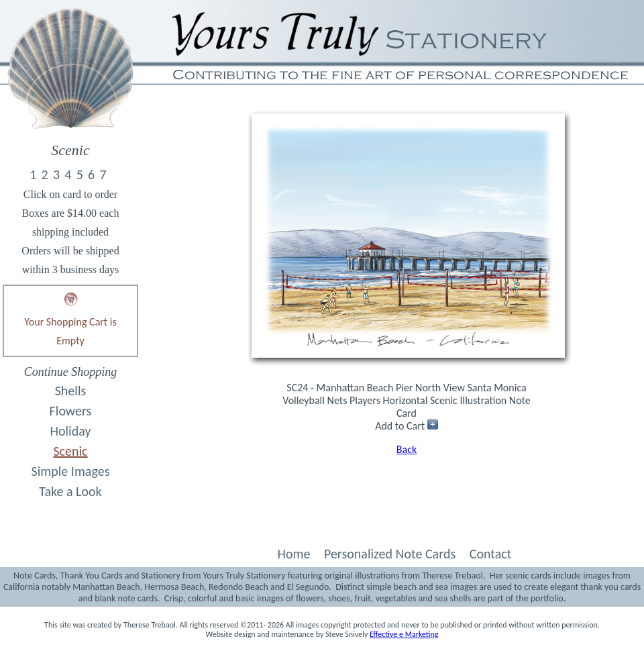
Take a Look (70, 491)
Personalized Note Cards (390, 554)
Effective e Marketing (404, 634)
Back (407, 449)
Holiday (71, 431)
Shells (71, 391)
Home (293, 554)
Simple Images (71, 471)
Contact (491, 554)
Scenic (70, 451)
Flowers (71, 411)
